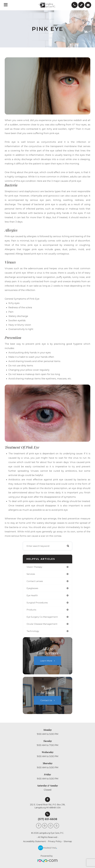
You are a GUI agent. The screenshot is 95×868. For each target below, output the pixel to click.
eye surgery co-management (42, 617)
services (31, 574)
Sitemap (68, 841)
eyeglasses (32, 588)
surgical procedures (37, 603)
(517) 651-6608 (47, 819)
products (31, 610)
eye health (32, 595)
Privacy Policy (55, 841)
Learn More (46, 661)
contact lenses (35, 581)
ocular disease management (42, 624)
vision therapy (34, 567)
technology (33, 631)
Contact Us (46, 700)
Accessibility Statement (35, 841)
